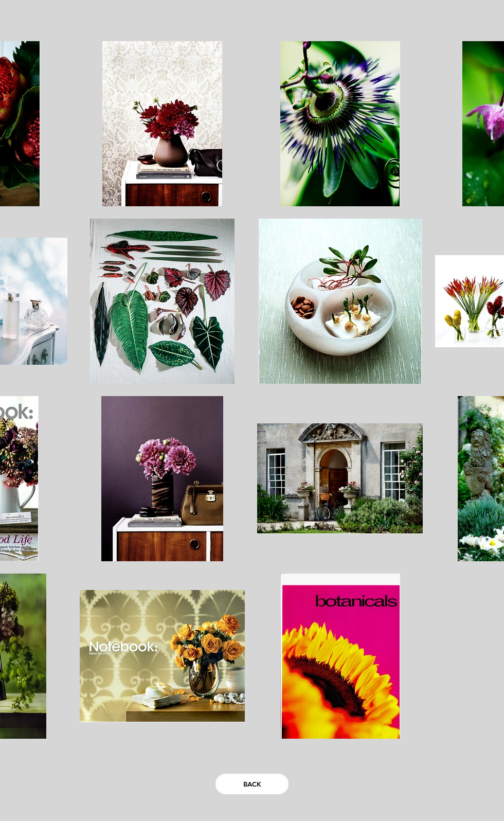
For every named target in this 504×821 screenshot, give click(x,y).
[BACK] (252, 784)
